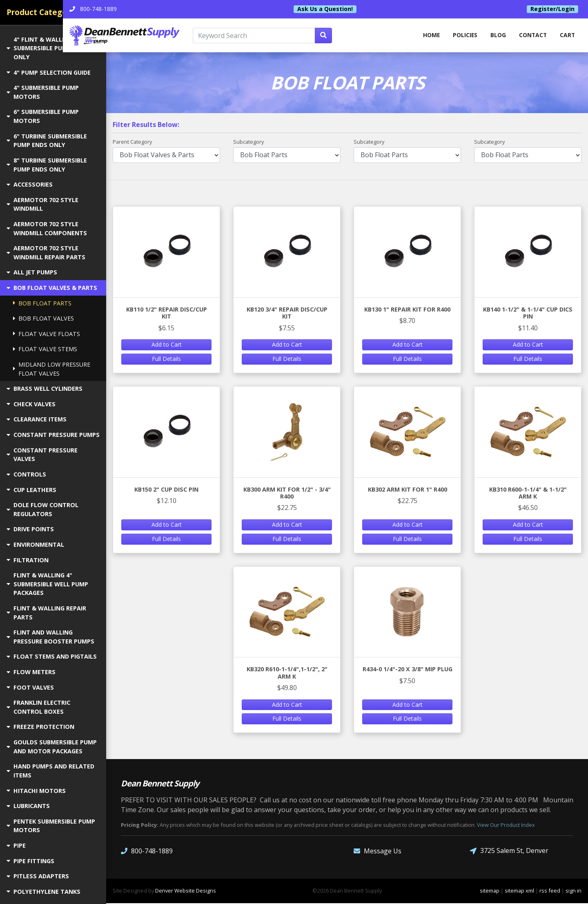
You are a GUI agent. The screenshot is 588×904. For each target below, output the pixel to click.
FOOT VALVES (30, 687)
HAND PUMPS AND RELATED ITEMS (50, 771)
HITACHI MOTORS (36, 791)
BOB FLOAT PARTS (42, 303)
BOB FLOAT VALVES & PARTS (52, 288)
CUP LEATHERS (31, 490)
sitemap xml (519, 891)
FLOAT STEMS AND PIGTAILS (52, 656)
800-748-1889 (147, 852)
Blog (496, 36)
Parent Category (132, 142)
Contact (532, 36)
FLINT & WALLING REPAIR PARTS (46, 613)
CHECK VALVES (31, 404)
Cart (567, 36)
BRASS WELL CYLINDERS (45, 389)
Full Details (166, 359)
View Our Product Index (506, 826)
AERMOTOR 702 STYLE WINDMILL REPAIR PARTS (46, 253)
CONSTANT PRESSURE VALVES (42, 455)
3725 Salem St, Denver (509, 852)
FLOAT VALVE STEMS (45, 349)
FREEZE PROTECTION (40, 727)
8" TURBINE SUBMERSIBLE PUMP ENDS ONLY (47, 165)
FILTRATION (28, 560)
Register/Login (552, 9)
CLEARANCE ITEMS (37, 419)
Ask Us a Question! (347, 9)
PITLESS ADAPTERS (38, 876)
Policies (462, 36)
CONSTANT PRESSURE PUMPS (53, 435)
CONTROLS (26, 474)
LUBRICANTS (28, 806)
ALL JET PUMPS (32, 272)
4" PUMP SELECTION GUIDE (49, 72)
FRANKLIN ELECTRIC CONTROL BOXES (38, 707)
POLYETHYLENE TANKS (43, 892)
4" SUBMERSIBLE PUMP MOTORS (43, 92)
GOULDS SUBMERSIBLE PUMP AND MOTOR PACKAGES (52, 747)
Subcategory (248, 142)
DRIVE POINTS (30, 529)
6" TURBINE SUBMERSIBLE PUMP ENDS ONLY (47, 141)
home (428, 36)
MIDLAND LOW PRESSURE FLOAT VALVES (52, 369)
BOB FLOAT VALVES (43, 318)
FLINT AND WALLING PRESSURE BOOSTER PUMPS (50, 637)
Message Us (378, 852)
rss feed (550, 891)
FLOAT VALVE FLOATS (47, 334)
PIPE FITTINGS (30, 861)
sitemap (490, 891)
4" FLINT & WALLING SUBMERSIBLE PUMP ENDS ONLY (47, 48)
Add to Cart (167, 345)
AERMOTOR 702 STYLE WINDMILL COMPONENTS (47, 228)
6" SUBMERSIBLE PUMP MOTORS (43, 116)
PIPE (16, 845)
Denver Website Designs (186, 891)
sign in (574, 891)
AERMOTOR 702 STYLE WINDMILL (42, 204)
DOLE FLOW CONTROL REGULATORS (42, 509)
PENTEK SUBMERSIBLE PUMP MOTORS (51, 826)
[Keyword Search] (285, 36)
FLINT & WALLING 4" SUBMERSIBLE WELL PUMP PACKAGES (47, 584)
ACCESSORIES (30, 184)
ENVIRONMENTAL (35, 544)
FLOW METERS (31, 672)
